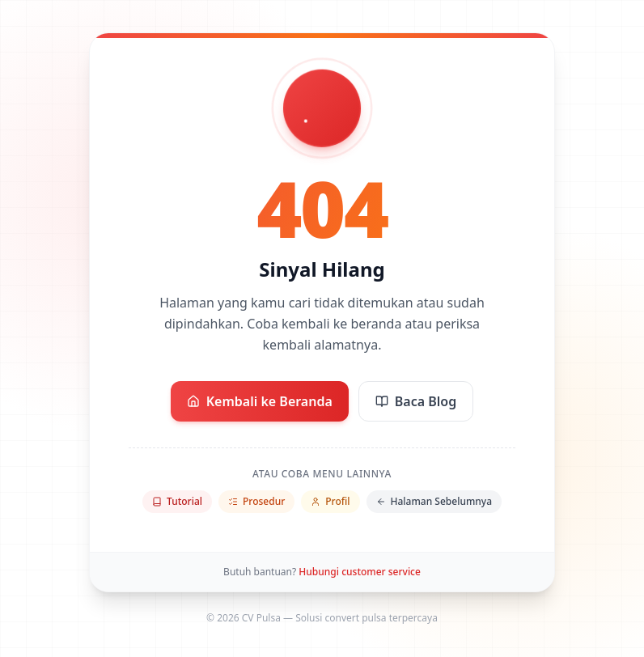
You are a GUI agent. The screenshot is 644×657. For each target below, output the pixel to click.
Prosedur (256, 501)
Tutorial (177, 501)
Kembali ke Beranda (260, 401)
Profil (330, 501)
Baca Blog (416, 401)
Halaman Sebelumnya (434, 501)
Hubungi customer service (360, 572)
